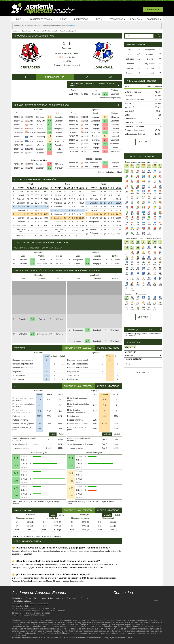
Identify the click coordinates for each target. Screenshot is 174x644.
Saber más (70, 26)
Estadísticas (118, 19)
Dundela (96, 136)
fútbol (92, 620)
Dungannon (59, 129)
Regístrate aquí (41, 604)
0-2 (105, 148)
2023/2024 (67, 61)
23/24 (30, 117)
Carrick (59, 125)
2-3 (105, 151)
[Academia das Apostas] (122, 600)
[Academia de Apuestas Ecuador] (116, 600)
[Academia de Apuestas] (139, 600)
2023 (30, 145)
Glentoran (40, 117)
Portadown (115, 144)
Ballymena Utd (40, 132)
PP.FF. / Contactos (58, 611)
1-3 (50, 153)
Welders (40, 145)
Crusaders (30, 67)
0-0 (105, 136)
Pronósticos (81, 19)
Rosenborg (40, 137)
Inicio (20, 19)
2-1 (105, 140)
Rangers (59, 153)
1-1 (50, 136)
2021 (86, 94)
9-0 (50, 125)
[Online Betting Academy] (133, 600)
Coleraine (115, 129)
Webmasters (51, 608)
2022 (86, 140)
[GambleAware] (20, 641)
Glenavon (59, 168)
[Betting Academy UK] (150, 600)
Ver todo (143, 142)
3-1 (105, 94)
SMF (26, 606)
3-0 (105, 144)
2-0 (50, 129)
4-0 (139, 54)
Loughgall (103, 67)
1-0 (50, 149)
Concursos (154, 19)
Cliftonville (59, 164)
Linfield (115, 148)
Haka (59, 149)
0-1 (105, 125)
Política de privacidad (42, 613)
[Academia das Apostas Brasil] (127, 600)
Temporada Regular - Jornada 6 (67, 65)
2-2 (50, 117)
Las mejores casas (42, 19)
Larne (21, 191)
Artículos (136, 19)
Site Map (16, 606)
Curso (63, 19)
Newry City (40, 121)
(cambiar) (131, 335)
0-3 (50, 164)
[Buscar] (159, 36)
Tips (100, 19)
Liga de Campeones (116, 625)
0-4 (50, 121)
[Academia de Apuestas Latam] (145, 600)
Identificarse (153, 9)
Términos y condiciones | (22, 613)
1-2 (50, 132)
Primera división (67, 57)
